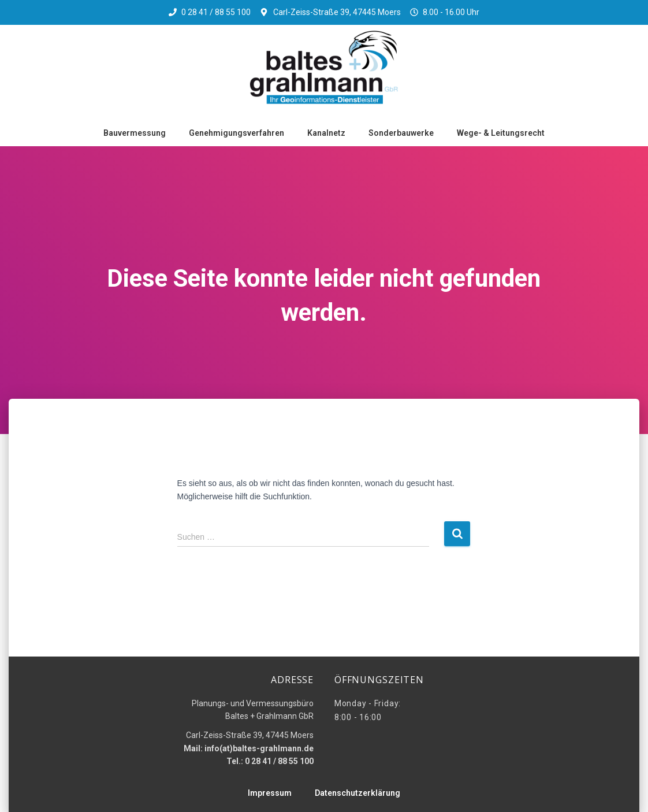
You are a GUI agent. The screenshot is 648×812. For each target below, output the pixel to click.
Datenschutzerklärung (357, 793)
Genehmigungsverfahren (237, 133)
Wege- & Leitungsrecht (501, 133)
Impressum (270, 793)
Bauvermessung (135, 133)
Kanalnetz (326, 133)
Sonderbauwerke (401, 133)
